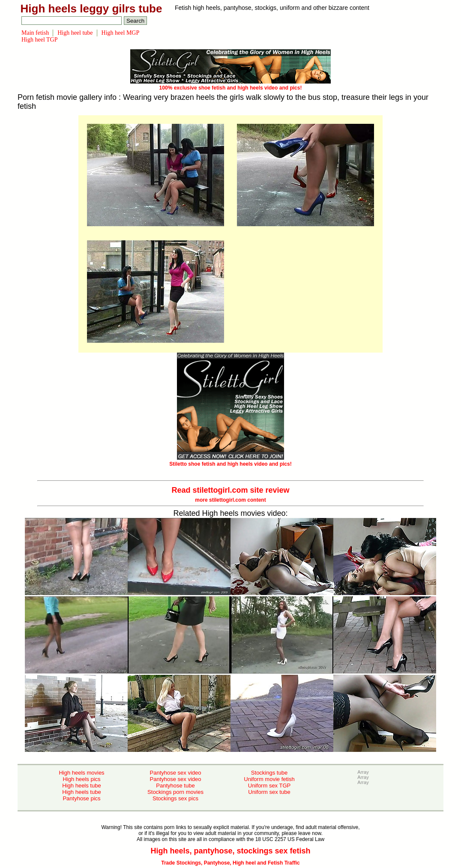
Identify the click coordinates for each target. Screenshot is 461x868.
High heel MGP (121, 33)
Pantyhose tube (175, 786)
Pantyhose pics (81, 798)
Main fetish (35, 33)
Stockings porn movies (175, 792)
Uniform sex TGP (269, 786)
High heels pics (81, 779)
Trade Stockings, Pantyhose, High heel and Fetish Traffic (230, 863)
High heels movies (81, 773)
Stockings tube (269, 773)
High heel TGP (40, 40)
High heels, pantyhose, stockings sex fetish (230, 851)
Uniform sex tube (269, 792)
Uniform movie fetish (269, 779)
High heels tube (81, 786)
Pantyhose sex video (176, 773)
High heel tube (75, 33)
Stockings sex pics (175, 798)
